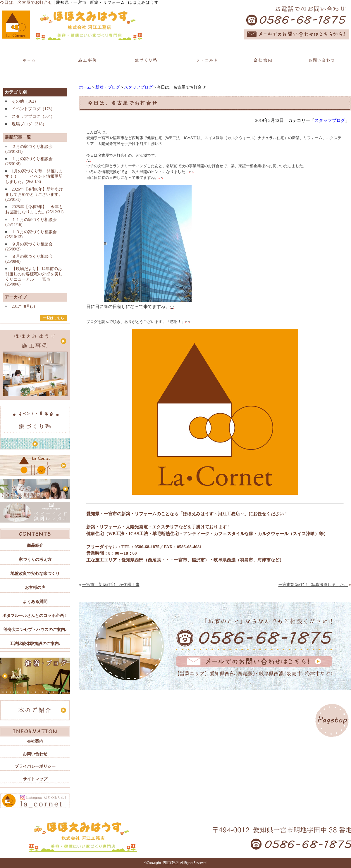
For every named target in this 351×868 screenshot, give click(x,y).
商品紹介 (35, 545)
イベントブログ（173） (33, 109)
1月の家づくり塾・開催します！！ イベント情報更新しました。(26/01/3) (34, 176)
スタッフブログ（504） (33, 116)
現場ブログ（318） (29, 124)
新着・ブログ (108, 87)
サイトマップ (35, 779)
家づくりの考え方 (35, 560)
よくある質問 (35, 602)
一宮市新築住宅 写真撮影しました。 (313, 585)
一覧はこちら (54, 318)
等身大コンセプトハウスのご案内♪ (35, 630)
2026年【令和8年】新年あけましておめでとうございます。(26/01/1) (34, 194)
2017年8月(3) (23, 306)
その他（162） (25, 101)
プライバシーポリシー (35, 766)
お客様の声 (35, 588)
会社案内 (35, 741)
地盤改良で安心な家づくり (35, 574)
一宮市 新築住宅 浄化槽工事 (111, 585)
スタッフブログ (138, 87)
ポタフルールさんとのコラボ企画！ (35, 616)
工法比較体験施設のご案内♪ (35, 644)
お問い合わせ (35, 754)
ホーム (85, 87)
